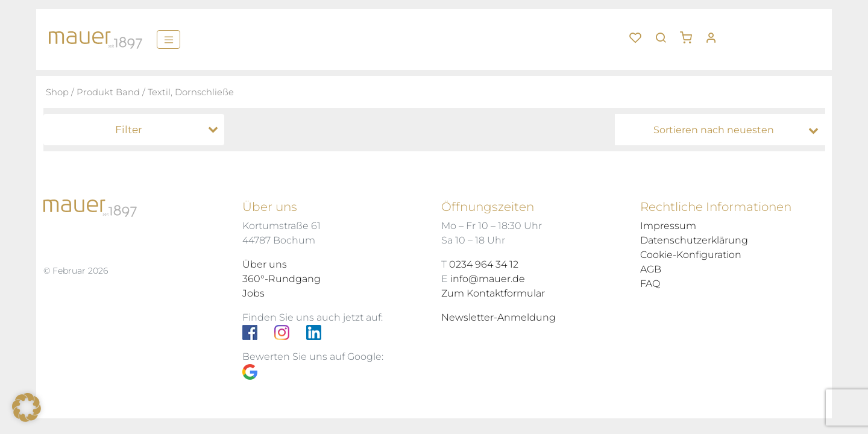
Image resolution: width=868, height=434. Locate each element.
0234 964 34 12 (484, 264)
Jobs (253, 293)
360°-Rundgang (281, 279)
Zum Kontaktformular (493, 293)
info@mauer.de (488, 279)
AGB (651, 269)
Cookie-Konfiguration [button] (691, 255)
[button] (690, 33)
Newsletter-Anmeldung (498, 317)
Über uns (265, 264)
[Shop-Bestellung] (723, 130)
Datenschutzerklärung (694, 240)
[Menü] (168, 39)
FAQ (650, 284)
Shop (57, 92)
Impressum (668, 226)
